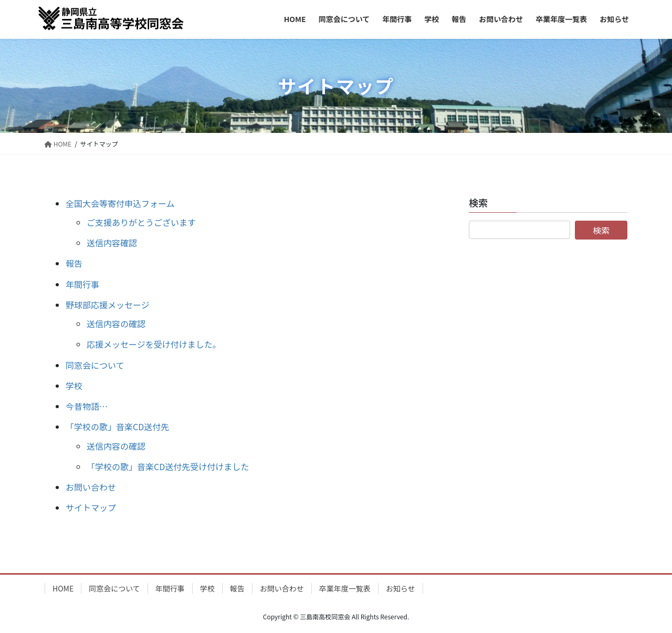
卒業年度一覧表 (345, 588)
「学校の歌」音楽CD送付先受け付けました (168, 466)
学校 (74, 386)
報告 (74, 263)
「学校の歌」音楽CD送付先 (117, 427)
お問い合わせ (91, 487)
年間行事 (82, 284)
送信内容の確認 (116, 324)
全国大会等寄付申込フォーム (120, 203)
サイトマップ (91, 507)
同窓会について (95, 365)
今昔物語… (87, 406)
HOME (63, 588)
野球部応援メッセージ (108, 305)
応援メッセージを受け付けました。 (154, 344)
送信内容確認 (112, 243)
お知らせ (401, 588)
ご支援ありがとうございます (141, 222)
